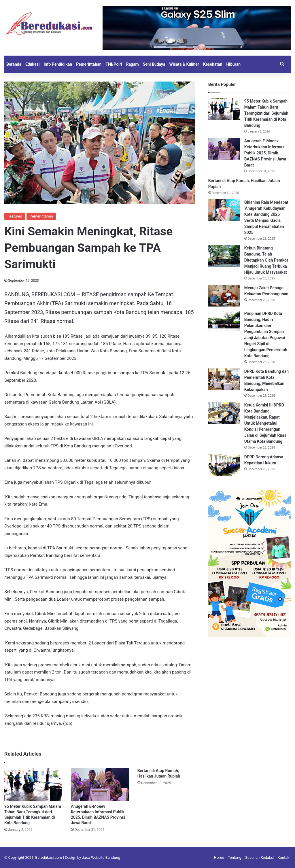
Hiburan (233, 64)
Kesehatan (213, 64)
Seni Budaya (154, 64)
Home (219, 857)
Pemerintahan (89, 64)
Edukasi (32, 64)
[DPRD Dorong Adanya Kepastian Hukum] (224, 465)
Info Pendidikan (58, 64)
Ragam (133, 64)
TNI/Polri (114, 64)
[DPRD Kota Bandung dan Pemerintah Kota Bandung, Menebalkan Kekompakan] (224, 379)
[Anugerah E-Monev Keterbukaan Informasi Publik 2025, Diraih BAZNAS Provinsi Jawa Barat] (100, 784)
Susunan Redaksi (259, 857)
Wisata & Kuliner (184, 64)
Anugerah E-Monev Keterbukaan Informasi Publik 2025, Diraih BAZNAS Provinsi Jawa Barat (265, 153)
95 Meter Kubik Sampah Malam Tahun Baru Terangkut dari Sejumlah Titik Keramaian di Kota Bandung (266, 113)
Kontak (284, 857)
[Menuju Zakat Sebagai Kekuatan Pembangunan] (224, 296)
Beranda (14, 64)
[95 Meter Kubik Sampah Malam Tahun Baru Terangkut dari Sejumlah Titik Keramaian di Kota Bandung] (33, 784)
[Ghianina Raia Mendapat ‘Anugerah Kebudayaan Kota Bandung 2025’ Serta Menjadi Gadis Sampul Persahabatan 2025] (224, 210)
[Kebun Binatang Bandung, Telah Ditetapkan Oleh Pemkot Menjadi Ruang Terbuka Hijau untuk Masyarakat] (224, 256)
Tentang (235, 857)
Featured (15, 216)
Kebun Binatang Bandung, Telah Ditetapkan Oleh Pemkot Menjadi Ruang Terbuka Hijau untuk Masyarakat (266, 260)
